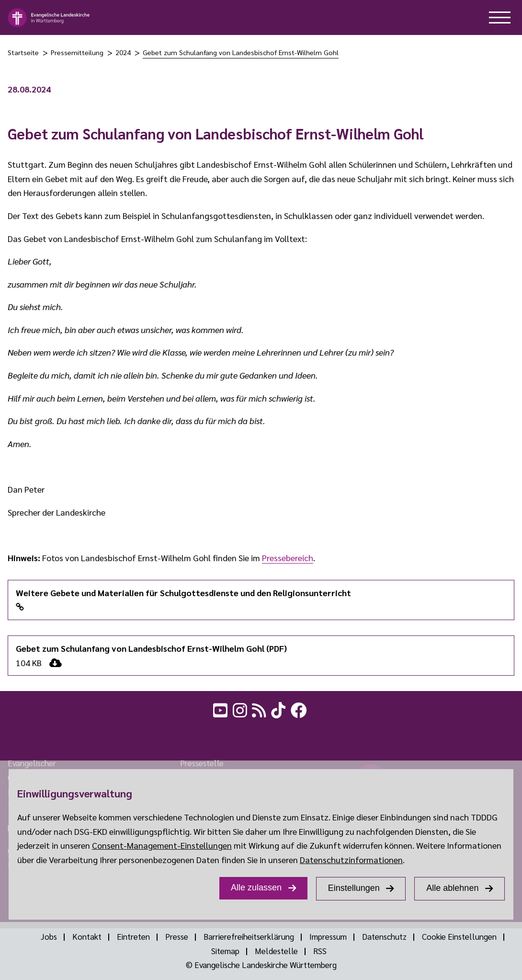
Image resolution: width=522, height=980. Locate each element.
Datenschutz (384, 936)
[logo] (49, 18)
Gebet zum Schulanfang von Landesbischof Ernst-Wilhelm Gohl (241, 52)
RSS (320, 951)
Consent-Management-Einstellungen (162, 845)
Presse (177, 936)
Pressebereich (288, 558)
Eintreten (133, 936)
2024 (123, 52)
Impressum (328, 936)
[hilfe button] (500, 17)
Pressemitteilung (77, 52)
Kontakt (87, 936)
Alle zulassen (256, 888)
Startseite (23, 52)
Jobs (49, 936)
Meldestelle (276, 951)
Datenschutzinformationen (351, 859)
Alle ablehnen (452, 888)
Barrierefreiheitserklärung (249, 936)
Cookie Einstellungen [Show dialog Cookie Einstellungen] (459, 936)
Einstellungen (354, 888)
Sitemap (225, 951)
